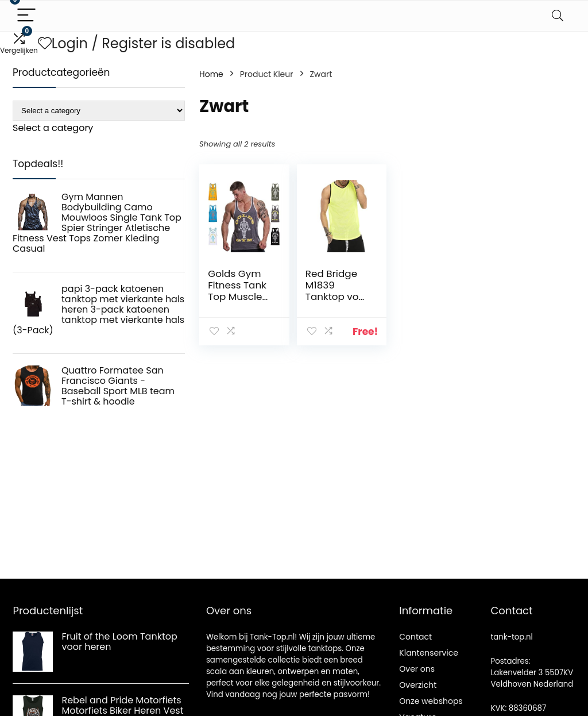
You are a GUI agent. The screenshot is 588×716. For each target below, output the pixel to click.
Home (211, 74)
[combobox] (53, 128)
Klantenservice (429, 653)
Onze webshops (431, 701)
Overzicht (418, 685)
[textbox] (53, 128)
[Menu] (26, 16)
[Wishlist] (45, 43)
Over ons (417, 669)
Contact (415, 637)
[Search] (558, 16)
